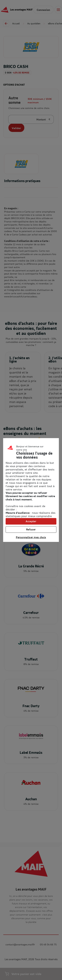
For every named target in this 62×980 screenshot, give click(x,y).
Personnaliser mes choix (31, 537)
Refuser (31, 529)
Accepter (31, 521)
